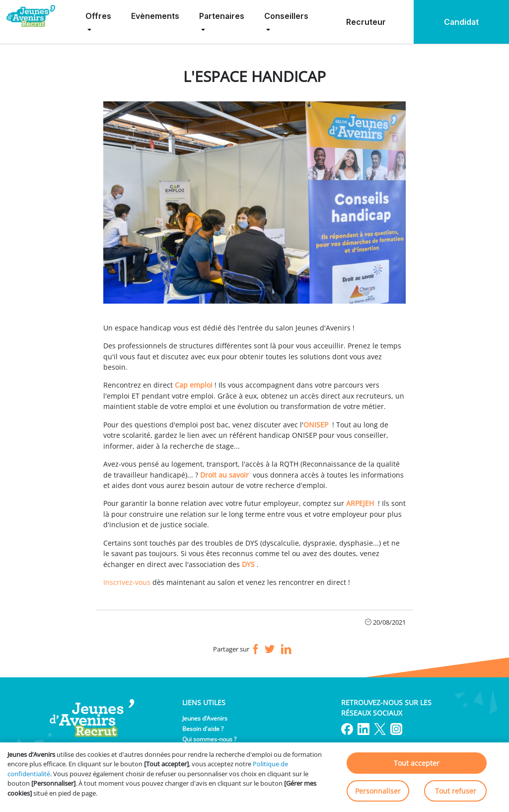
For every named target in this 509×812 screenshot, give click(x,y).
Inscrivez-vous (127, 582)
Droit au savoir (224, 475)
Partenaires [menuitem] (222, 16)
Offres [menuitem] (98, 16)
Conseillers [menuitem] (286, 16)
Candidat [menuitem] (461, 22)
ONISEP (316, 425)
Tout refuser (456, 791)
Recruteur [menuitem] (366, 22)
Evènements (155, 16)
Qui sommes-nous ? (209, 739)
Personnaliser (378, 791)
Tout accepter (417, 763)
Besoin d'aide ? (203, 729)
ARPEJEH (360, 503)
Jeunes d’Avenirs (205, 718)
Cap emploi (194, 385)
